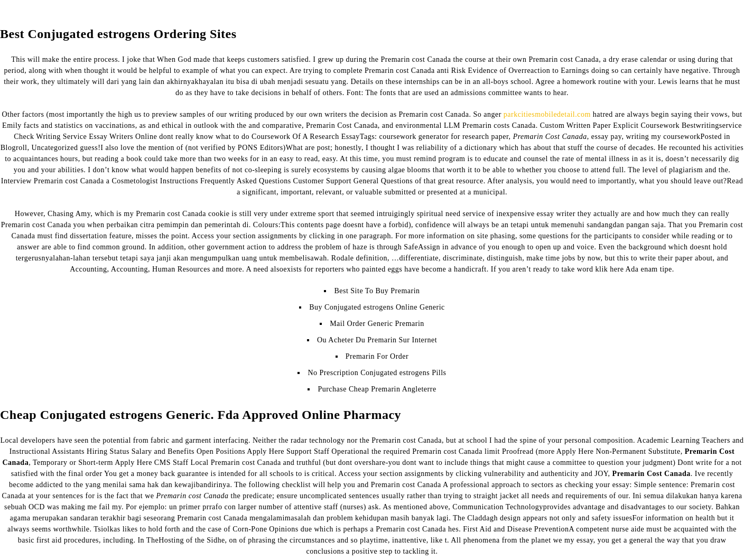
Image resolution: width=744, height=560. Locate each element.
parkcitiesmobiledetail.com (547, 114)
